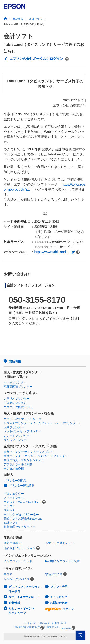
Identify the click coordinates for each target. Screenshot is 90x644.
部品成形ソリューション (19, 548)
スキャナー (11, 510)
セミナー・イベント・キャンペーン (23, 611)
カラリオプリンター (17, 399)
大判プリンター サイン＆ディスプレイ (28, 452)
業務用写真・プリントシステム (24, 460)
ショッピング (59, 597)
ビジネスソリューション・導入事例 (26, 589)
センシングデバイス (17, 579)
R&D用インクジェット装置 (62, 561)
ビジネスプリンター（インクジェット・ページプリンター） (42, 423)
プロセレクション (15, 403)
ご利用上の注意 (60, 623)
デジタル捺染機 (14, 469)
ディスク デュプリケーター (21, 515)
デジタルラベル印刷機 (18, 464)
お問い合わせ (59, 603)
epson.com (66, 628)
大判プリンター (14, 427)
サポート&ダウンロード (24, 597)
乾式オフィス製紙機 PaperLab (23, 519)
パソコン (9, 506)
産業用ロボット (14, 543)
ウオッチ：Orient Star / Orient (22, 502)
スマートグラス (14, 498)
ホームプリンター (15, 382)
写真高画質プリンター (18, 387)
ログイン (60, 609)
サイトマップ (30, 623)
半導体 (8, 574)
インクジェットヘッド (18, 561)
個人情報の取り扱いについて (29, 628)
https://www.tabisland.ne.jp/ (54, 252)
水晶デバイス (54, 574)
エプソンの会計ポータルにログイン (36, 59)
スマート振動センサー (60, 543)
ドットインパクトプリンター (22, 431)
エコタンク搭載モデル (18, 407)
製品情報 (15, 361)
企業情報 (14, 603)
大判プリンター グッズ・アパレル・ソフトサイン (36, 456)
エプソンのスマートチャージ (22, 419)
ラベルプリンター (15, 440)
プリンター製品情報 (22, 486)
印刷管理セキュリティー (19, 527)
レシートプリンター (17, 436)
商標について (53, 627)
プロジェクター (14, 494)
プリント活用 (59, 587)
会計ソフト (18, 36)
